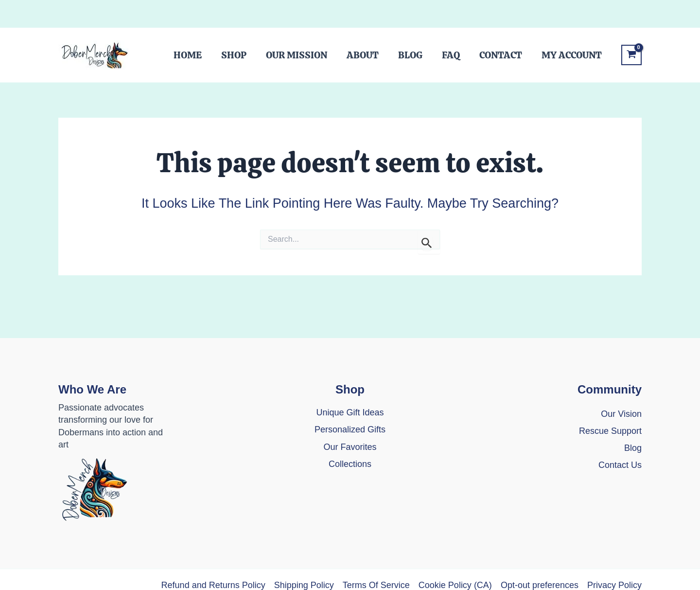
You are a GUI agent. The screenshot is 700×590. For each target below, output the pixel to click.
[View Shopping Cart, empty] (631, 55)
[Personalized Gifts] (350, 430)
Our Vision (621, 414)
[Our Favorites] (350, 447)
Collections (350, 464)
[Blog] (633, 448)
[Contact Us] (620, 471)
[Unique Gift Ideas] (350, 413)
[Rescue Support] (610, 431)
